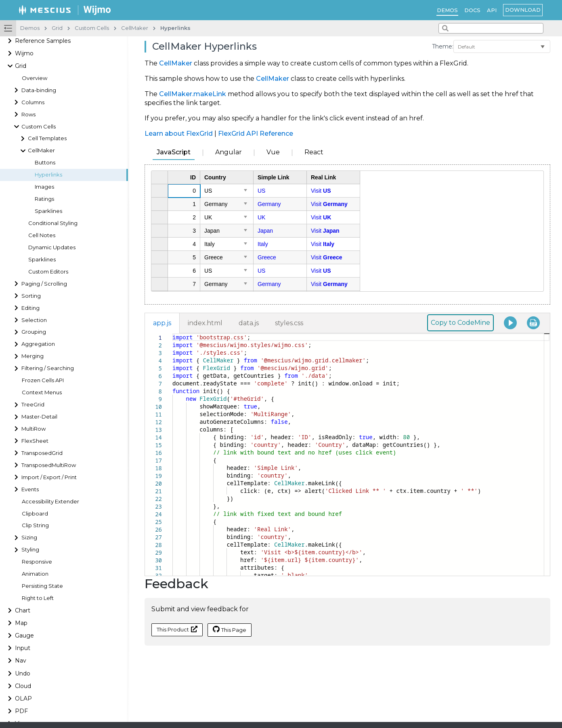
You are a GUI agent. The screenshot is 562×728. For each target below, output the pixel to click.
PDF (21, 711)
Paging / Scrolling (44, 284)
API (492, 10)
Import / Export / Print (49, 477)
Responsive (37, 562)
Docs (472, 10)
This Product (177, 629)
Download (523, 10)
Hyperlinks (48, 175)
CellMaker (41, 150)
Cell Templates (47, 138)
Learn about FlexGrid (179, 134)
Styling (30, 550)
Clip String (35, 525)
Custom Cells (39, 127)
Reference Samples (43, 41)
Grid (21, 66)
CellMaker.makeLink (193, 94)
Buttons (45, 163)
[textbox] (173, 333)
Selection (34, 320)
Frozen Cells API (43, 380)
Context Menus (42, 392)
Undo (23, 673)
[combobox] (491, 28)
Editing (30, 308)
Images (44, 187)
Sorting (31, 296)
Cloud (23, 686)
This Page (230, 629)
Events (30, 489)
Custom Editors (48, 272)
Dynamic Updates (52, 247)
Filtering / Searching (48, 368)
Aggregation (38, 344)
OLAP (23, 699)
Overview (35, 78)
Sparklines (48, 211)
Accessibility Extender (50, 502)
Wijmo (24, 53)
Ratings (44, 199)
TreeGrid (33, 405)
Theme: (443, 46)
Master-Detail (39, 417)
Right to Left (38, 598)
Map (21, 623)
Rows (28, 115)
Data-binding (39, 90)
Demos (447, 10)
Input (23, 648)
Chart (23, 610)
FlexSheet (35, 441)
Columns (33, 102)
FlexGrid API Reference (256, 134)
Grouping (34, 332)
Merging (33, 356)
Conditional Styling (53, 223)
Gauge (24, 635)
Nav (21, 661)
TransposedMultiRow (49, 465)
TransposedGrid (42, 453)
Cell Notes (42, 235)
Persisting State (42, 586)
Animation (35, 574)
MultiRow (34, 429)
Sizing (29, 538)
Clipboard (35, 514)
